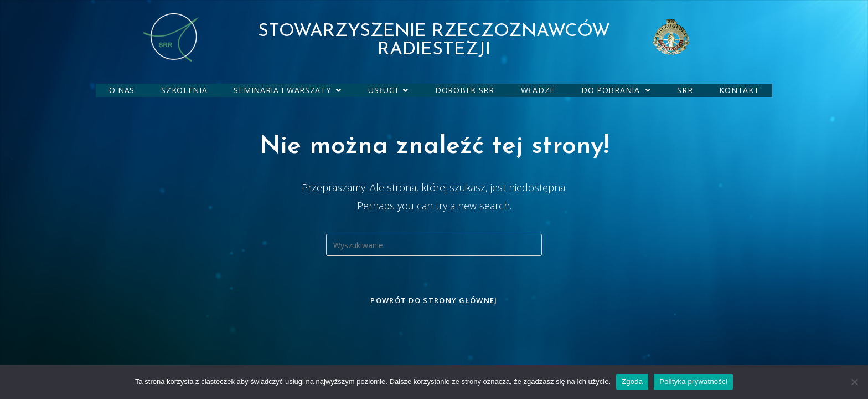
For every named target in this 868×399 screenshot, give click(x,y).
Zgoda (632, 382)
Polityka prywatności (693, 382)
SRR (685, 90)
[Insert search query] (434, 245)
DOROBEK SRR (465, 90)
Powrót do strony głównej (434, 300)
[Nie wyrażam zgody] (854, 382)
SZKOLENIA (184, 90)
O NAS (122, 90)
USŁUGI (388, 90)
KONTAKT (739, 90)
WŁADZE (538, 90)
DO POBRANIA (616, 90)
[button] (288, 90)
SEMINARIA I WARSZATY (288, 90)
